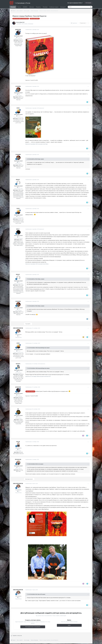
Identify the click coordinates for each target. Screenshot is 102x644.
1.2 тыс (18, 417)
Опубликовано (32, 30)
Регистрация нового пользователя (33, 627)
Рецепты (38, 7)
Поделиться (74, 23)
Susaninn (18, 86)
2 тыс (18, 372)
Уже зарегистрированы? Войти (75, 3)
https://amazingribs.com (36, 289)
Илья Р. (18, 180)
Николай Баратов (18, 328)
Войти (69, 625)
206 (18, 94)
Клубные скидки (54, 7)
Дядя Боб (18, 30)
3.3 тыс (18, 116)
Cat (18, 409)
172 (18, 237)
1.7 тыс (18, 467)
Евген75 (18, 364)
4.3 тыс (18, 37)
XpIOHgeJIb (18, 460)
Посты (19, 7)
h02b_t (18, 229)
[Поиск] (75, 7)
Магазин (32, 7)
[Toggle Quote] (27, 159)
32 (18, 336)
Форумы (13, 7)
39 (18, 449)
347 (18, 187)
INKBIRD (25, 7)
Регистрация (88, 3)
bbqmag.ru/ (34, 496)
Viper (18, 108)
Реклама (45, 7)
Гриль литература (29, 24)
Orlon (18, 442)
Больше (63, 7)
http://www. (28, 496)
